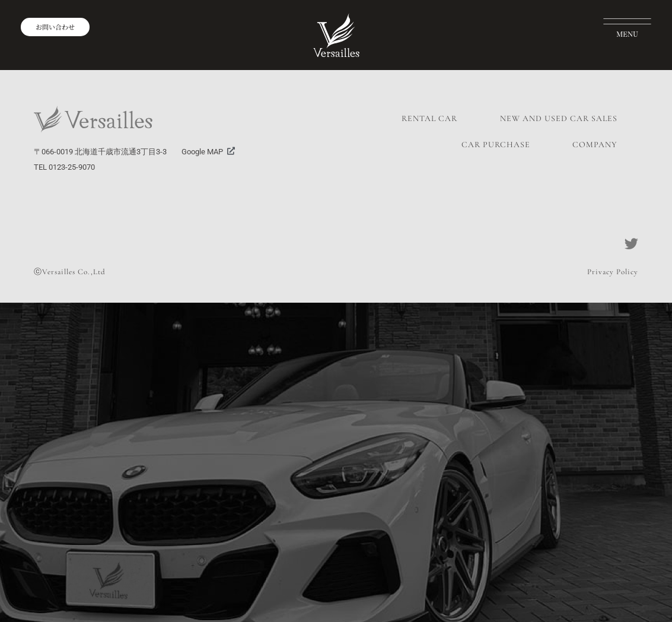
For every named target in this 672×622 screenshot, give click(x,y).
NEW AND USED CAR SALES (559, 118)
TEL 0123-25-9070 (64, 167)
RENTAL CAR (429, 118)
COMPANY (595, 145)
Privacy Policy (613, 272)
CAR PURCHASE (496, 145)
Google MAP (202, 152)
